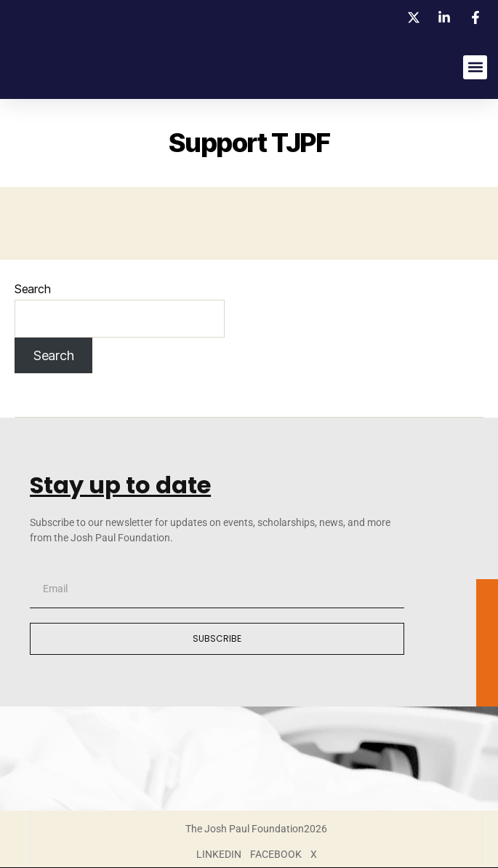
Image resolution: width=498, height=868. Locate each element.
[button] (475, 67)
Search (32, 289)
